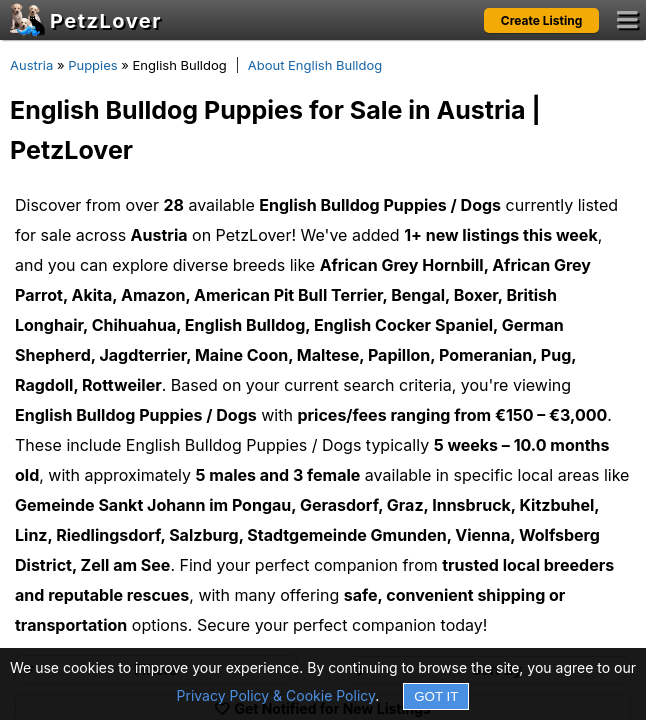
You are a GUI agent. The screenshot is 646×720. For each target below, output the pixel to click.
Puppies (93, 65)
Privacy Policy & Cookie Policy (276, 695)
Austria (31, 65)
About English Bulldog (315, 65)
